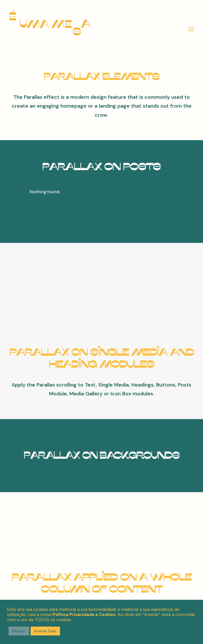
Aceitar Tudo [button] (45, 631)
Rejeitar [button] (19, 631)
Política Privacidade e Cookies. (85, 615)
